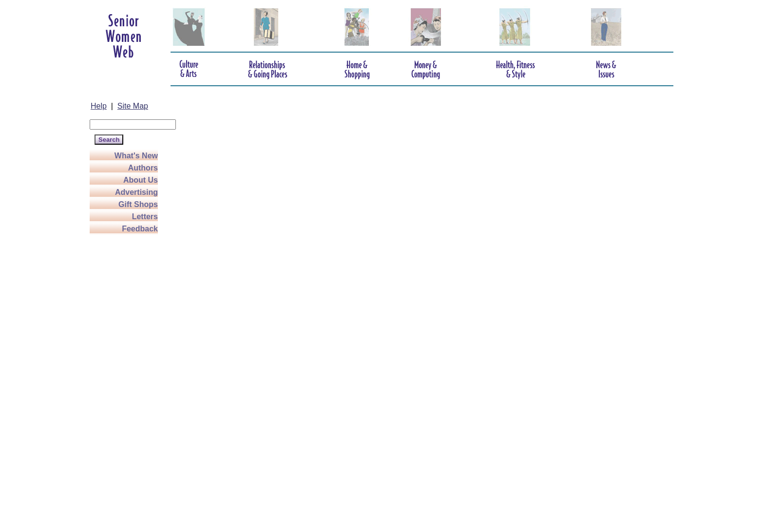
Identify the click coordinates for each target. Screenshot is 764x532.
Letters (145, 217)
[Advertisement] (129, 381)
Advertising (136, 192)
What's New (136, 156)
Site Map (133, 106)
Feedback (140, 229)
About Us (141, 180)
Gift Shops (138, 204)
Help (99, 106)
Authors (143, 168)
